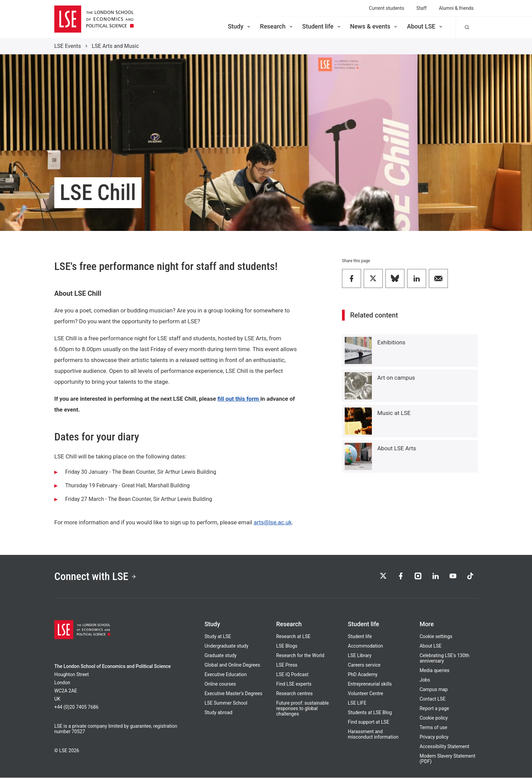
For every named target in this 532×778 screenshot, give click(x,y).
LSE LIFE (357, 703)
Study (240, 26)
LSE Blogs (287, 646)
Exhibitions (391, 342)
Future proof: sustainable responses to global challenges (302, 709)
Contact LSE (433, 699)
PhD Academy (363, 675)
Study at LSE (218, 637)
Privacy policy (434, 737)
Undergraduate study (226, 646)
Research (277, 26)
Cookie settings (436, 637)
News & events (374, 26)
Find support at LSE (368, 722)
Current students (386, 8)
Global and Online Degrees (232, 665)
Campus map (434, 690)
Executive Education (226, 675)
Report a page (434, 709)
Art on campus (396, 378)
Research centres (294, 694)
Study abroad (218, 713)
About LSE (425, 26)
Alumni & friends (456, 8)
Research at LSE (293, 637)
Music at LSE (394, 413)
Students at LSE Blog (370, 713)
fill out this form (239, 399)
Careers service (364, 665)
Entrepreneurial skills (370, 684)
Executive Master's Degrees (234, 694)
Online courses (220, 684)
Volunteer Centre (365, 694)
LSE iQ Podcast (292, 675)
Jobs (425, 680)
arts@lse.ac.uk (273, 522)
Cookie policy (434, 718)
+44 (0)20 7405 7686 (76, 707)
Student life (322, 26)
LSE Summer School (226, 703)
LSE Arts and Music (116, 46)
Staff (421, 8)
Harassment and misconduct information (373, 735)
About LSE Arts (397, 448)
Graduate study (221, 656)
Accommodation (365, 646)
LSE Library (360, 656)
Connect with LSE (96, 577)
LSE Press (287, 665)
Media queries (435, 671)
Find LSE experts (294, 684)
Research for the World (300, 656)
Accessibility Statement (444, 747)
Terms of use (434, 728)
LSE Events (68, 46)
